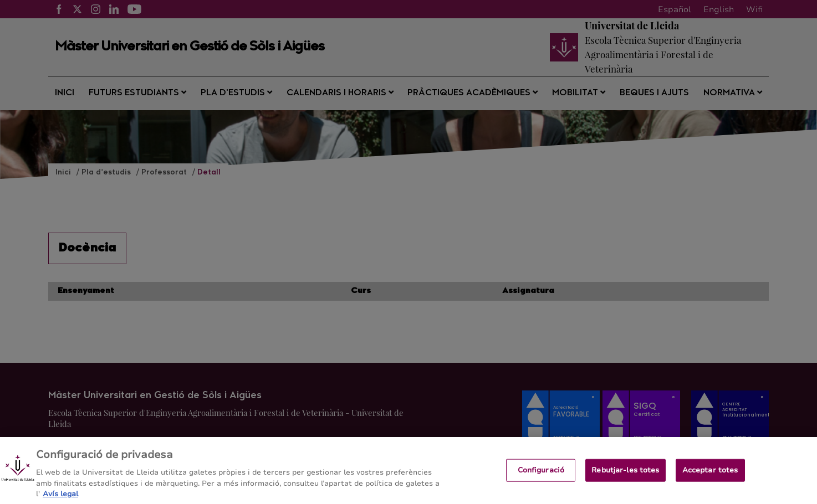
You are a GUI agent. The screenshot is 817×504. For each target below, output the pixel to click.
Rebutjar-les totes (625, 475)
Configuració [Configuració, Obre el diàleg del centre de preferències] (541, 475)
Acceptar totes (710, 475)
